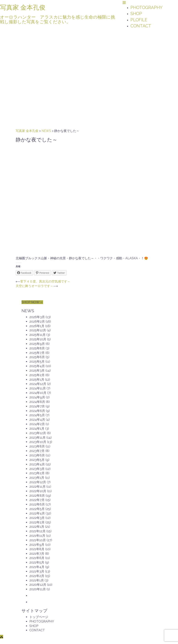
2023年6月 (37, 455)
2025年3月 (37, 371)
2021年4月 (37, 567)
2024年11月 (38, 388)
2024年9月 (37, 397)
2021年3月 (37, 571)
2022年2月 (37, 522)
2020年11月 (38, 589)
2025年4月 (37, 366)
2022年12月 (38, 482)
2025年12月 (38, 330)
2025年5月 (37, 362)
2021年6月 (37, 558)
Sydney (83, 641)
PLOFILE (139, 20)
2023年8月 (37, 446)
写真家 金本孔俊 (23, 7)
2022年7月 (37, 500)
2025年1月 (37, 380)
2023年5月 (37, 460)
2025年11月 (37, 335)
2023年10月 (38, 442)
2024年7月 (37, 406)
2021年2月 (37, 576)
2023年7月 (37, 451)
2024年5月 (37, 415)
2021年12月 (37, 531)
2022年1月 (37, 527)
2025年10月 (38, 339)
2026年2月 (37, 322)
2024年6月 (37, 411)
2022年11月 (37, 487)
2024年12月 (38, 384)
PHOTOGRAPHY (146, 7)
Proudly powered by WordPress (42, 641)
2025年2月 (37, 375)
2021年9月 (37, 545)
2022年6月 (37, 504)
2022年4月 (37, 513)
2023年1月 (37, 478)
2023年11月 (37, 438)
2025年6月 (37, 357)
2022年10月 (38, 491)
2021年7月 (37, 554)
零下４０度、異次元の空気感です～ (45, 281)
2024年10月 (38, 393)
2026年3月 (37, 317)
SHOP (136, 13)
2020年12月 (38, 585)
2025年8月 (37, 348)
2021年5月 (37, 562)
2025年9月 (37, 344)
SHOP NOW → (32, 302)
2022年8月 (37, 496)
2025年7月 (37, 353)
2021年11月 (37, 536)
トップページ (39, 617)
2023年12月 (38, 433)
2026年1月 (37, 326)
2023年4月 (37, 464)
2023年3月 (37, 469)
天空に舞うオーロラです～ (34, 286)
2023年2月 (37, 473)
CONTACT (141, 26)
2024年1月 (37, 429)
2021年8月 (37, 549)
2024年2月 (37, 424)
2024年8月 (37, 402)
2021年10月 (38, 540)
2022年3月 (37, 518)
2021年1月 (37, 580)
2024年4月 (37, 420)
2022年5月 (37, 509)
